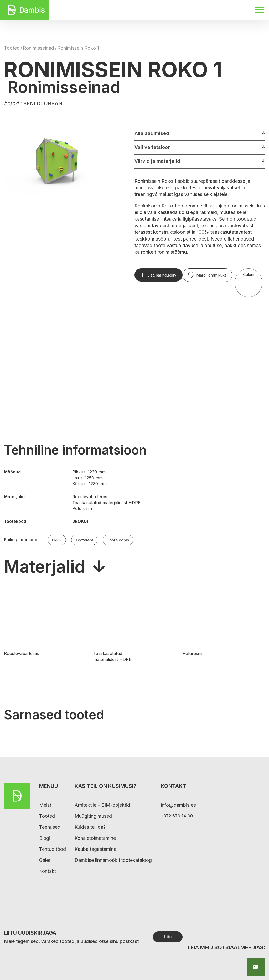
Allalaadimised (152, 133)
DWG (57, 540)
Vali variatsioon (153, 147)
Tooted (12, 48)
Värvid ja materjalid (157, 161)
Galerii (249, 275)
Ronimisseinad (38, 48)
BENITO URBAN (43, 103)
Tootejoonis (118, 540)
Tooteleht (84, 540)
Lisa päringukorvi (162, 275)
